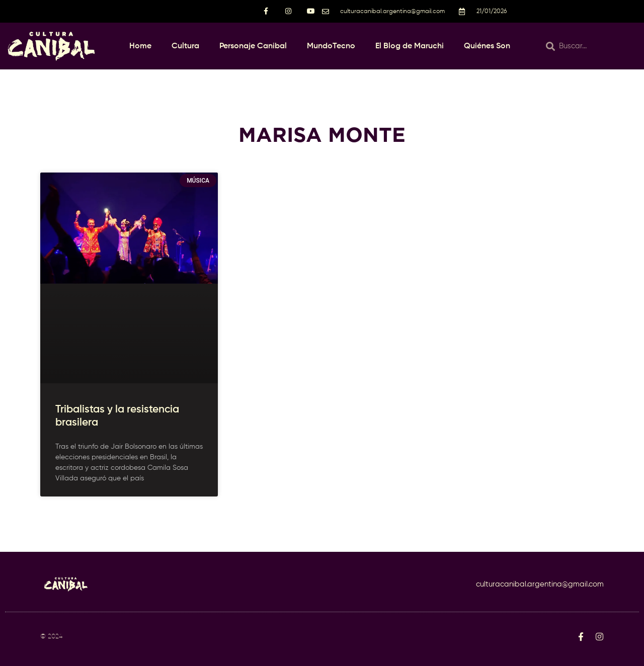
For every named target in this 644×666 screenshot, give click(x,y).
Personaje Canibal (253, 46)
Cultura (185, 46)
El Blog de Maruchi (410, 46)
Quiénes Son (487, 46)
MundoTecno (331, 46)
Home (140, 46)
